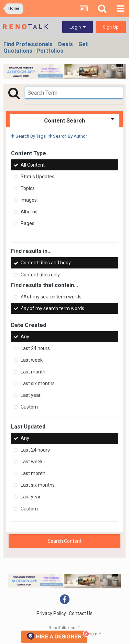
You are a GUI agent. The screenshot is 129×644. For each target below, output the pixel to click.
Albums (29, 212)
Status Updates (37, 177)
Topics (28, 188)
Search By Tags (28, 136)
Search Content (64, 541)
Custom (29, 407)
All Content (33, 165)
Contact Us (81, 613)
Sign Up (111, 27)
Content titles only (40, 275)
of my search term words (51, 297)
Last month (33, 372)
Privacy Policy (51, 613)
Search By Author (68, 136)
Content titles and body (46, 263)
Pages (28, 223)
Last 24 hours (35, 348)
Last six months (38, 383)
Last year (31, 395)
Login (78, 27)
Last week (32, 360)
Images (29, 200)
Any (25, 337)
